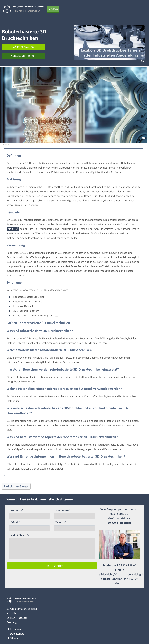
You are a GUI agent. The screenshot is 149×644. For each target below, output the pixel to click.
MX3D (11, 229)
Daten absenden (52, 566)
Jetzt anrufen (23, 47)
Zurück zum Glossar (16, 486)
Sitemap (14, 638)
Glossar (53, 9)
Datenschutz (16, 634)
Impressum (15, 629)
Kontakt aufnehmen (23, 56)
